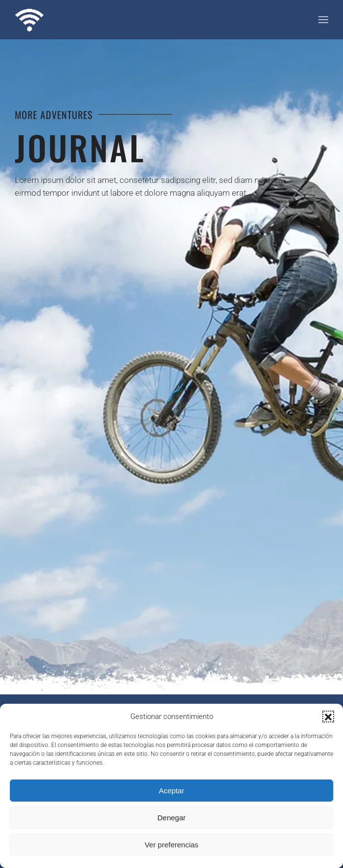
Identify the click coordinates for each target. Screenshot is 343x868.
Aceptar (172, 791)
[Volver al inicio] (30, 20)
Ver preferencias (171, 845)
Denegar (172, 818)
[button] (328, 717)
